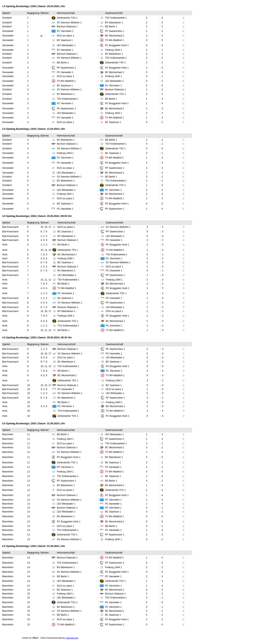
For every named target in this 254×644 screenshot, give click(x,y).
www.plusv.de (72, 638)
